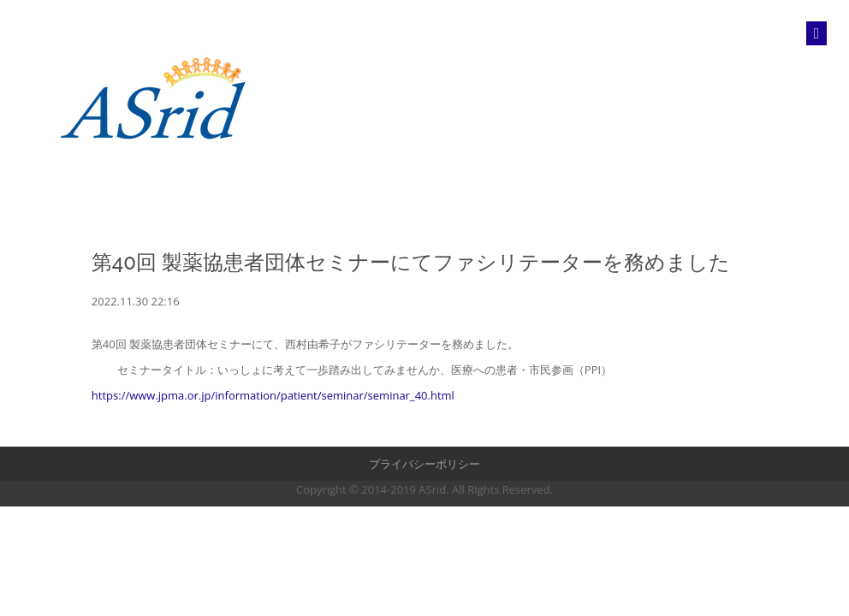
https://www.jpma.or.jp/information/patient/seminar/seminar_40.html (273, 395)
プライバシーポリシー (424, 464)
